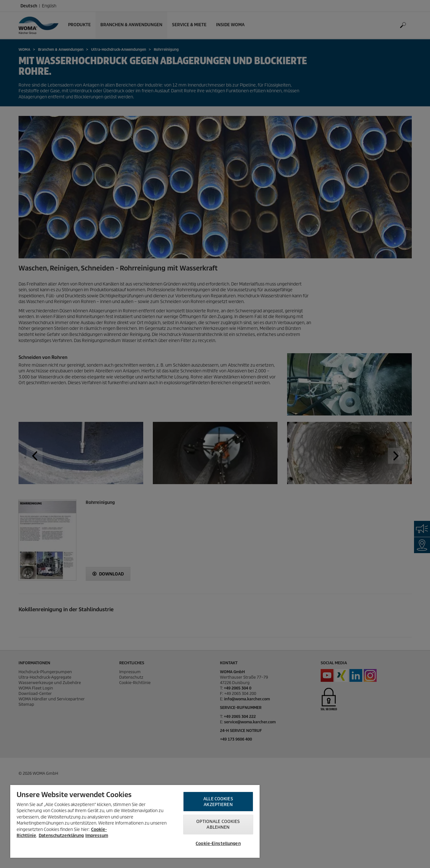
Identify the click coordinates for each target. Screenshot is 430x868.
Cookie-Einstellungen (218, 844)
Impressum (97, 836)
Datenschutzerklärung (61, 836)
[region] (135, 821)
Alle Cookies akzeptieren (218, 802)
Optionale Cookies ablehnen (218, 824)
